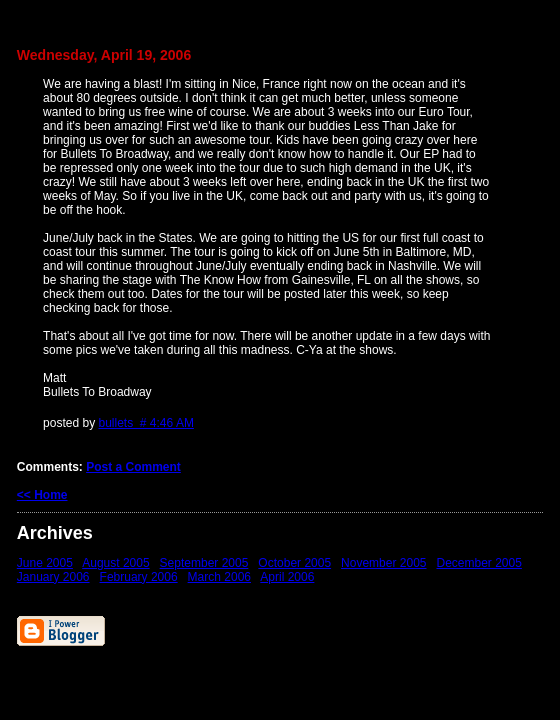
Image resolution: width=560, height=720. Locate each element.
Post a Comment (133, 467)
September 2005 (204, 563)
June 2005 (45, 563)
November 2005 (383, 563)
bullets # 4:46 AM (145, 423)
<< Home (42, 495)
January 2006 (53, 577)
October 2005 (294, 563)
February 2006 (139, 577)
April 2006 (287, 577)
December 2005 (479, 563)
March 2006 (219, 577)
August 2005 (115, 563)
